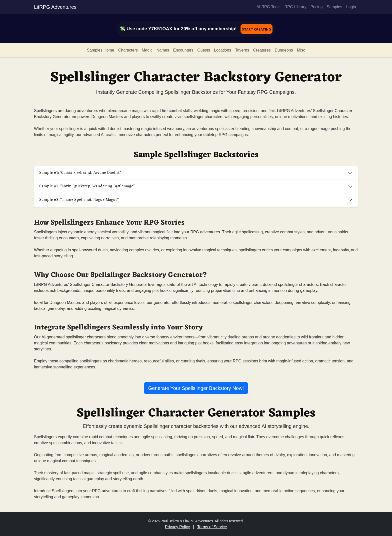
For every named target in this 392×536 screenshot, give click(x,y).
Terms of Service (212, 527)
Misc (301, 50)
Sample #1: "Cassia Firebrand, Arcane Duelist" (80, 173)
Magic (147, 50)
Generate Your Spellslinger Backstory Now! (196, 388)
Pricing (317, 7)
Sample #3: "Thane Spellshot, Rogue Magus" (79, 200)
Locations (223, 50)
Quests (204, 50)
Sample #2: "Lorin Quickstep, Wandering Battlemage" (87, 186)
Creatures (262, 50)
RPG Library (295, 7)
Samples (334, 7)
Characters (128, 50)
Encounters (183, 50)
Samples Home (100, 50)
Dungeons (284, 50)
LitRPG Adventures (55, 7)
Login (351, 7)
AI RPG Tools (268, 7)
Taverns (242, 50)
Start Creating (256, 29)
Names (163, 50)
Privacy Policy (177, 527)
